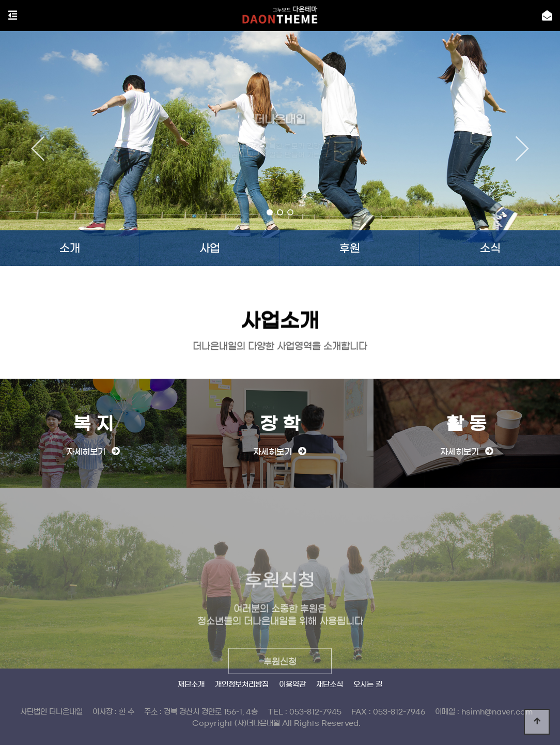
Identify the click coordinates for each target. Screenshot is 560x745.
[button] (270, 212)
